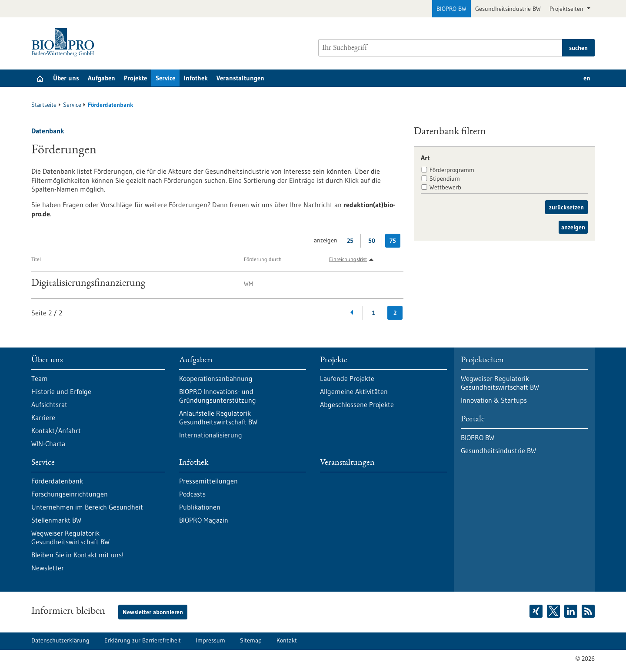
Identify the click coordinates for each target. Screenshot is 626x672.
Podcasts (192, 494)
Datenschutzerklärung (60, 640)
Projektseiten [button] (567, 9)
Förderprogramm (452, 170)
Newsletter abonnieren (153, 612)
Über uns (66, 78)
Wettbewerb (445, 187)
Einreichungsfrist (348, 259)
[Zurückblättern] (352, 313)
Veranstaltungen (240, 78)
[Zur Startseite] (65, 42)
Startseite (44, 105)
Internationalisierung (211, 435)
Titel (36, 259)
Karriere (43, 417)
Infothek (196, 78)
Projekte (135, 78)
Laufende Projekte (347, 378)
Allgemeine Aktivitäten (354, 391)
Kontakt (287, 640)
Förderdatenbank (57, 481)
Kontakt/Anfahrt (56, 430)
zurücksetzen (566, 207)
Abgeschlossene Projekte (357, 404)
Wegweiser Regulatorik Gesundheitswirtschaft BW (70, 537)
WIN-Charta (48, 444)
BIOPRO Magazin (204, 520)
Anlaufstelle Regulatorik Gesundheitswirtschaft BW (218, 417)
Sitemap (251, 640)
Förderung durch (263, 259)
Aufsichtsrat (49, 404)
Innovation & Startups (494, 400)
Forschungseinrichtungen (70, 494)
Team (40, 378)
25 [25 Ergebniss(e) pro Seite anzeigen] (352, 242)
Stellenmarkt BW (56, 520)
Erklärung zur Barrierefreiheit (143, 640)
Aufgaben (102, 78)
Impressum (210, 640)
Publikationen (200, 507)
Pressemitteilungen (208, 481)
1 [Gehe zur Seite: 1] (374, 313)
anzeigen (573, 227)
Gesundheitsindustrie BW (508, 9)
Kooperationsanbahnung (216, 378)
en (587, 78)
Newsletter (48, 568)
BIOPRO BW (451, 9)
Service (165, 78)
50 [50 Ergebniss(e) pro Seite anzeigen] (374, 242)
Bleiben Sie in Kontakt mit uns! (77, 555)
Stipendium (445, 179)
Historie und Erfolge (61, 391)
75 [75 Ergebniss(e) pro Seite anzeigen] (395, 242)
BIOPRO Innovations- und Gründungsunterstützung (218, 396)
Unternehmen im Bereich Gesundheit (87, 507)
